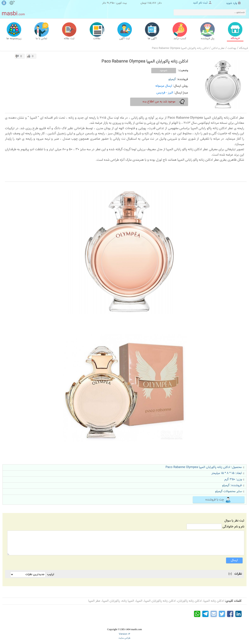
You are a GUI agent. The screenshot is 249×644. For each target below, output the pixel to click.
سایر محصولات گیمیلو (228, 491)
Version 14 (124, 634)
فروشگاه (244, 48)
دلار (104, 3)
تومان (144, 3)
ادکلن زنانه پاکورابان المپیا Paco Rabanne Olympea (180, 48)
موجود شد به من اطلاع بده (164, 102)
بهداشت (232, 48)
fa (14, 2)
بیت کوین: (121, 3)
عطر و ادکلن (218, 48)
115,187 (152, 3)
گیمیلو (172, 79)
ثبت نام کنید (200, 3)
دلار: (159, 3)
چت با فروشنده (218, 500)
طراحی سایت (124, 638)
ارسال (234, 560)
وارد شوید (232, 3)
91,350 (111, 3)
